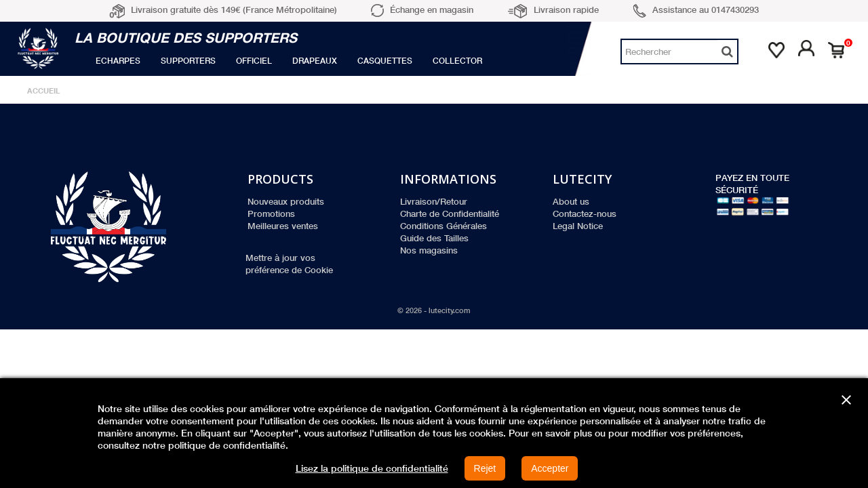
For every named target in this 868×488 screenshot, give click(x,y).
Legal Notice (578, 226)
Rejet (485, 468)
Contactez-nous (585, 213)
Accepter (550, 468)
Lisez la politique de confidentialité (372, 468)
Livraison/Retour (434, 201)
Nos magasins (429, 250)
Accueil (44, 90)
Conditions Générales (443, 226)
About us (571, 201)
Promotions (271, 213)
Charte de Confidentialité (450, 213)
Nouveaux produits (286, 201)
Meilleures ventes (283, 226)
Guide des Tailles (434, 238)
